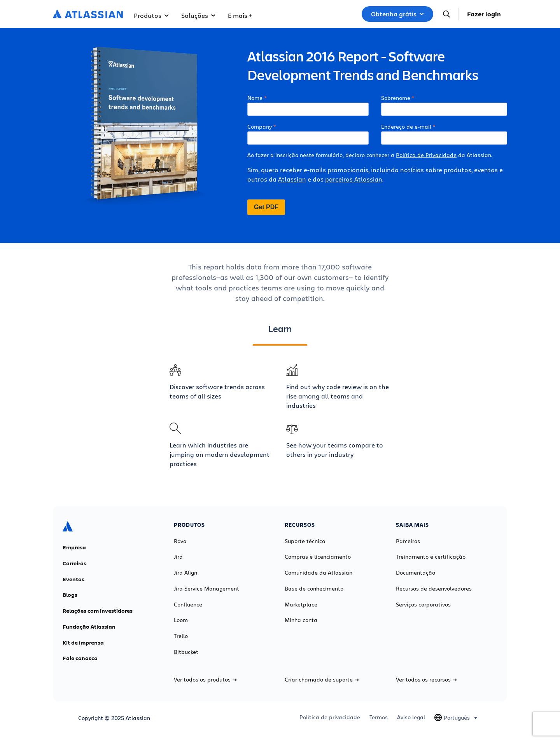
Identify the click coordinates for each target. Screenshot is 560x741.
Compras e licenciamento (318, 557)
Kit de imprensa (83, 643)
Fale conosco (80, 658)
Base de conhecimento (314, 589)
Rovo (180, 541)
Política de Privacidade (426, 155)
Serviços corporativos (423, 605)
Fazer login (484, 14)
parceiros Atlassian (354, 179)
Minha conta (301, 620)
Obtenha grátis (397, 14)
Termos (379, 717)
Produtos (151, 15)
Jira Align (185, 573)
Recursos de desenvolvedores (434, 589)
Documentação (416, 573)
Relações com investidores (98, 611)
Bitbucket (186, 652)
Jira (178, 557)
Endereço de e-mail (406, 127)
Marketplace (301, 605)
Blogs (70, 595)
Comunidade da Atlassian (318, 573)
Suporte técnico (305, 541)
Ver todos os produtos (205, 680)
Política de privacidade (330, 717)
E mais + (240, 15)
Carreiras (74, 563)
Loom (181, 620)
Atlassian (292, 179)
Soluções (198, 15)
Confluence (188, 605)
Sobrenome (396, 98)
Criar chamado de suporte (322, 680)
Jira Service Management (206, 589)
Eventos (73, 579)
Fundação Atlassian (89, 627)
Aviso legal (411, 717)
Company (260, 127)
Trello (181, 636)
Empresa (74, 547)
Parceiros (408, 541)
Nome (255, 98)
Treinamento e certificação (431, 557)
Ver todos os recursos (426, 680)
